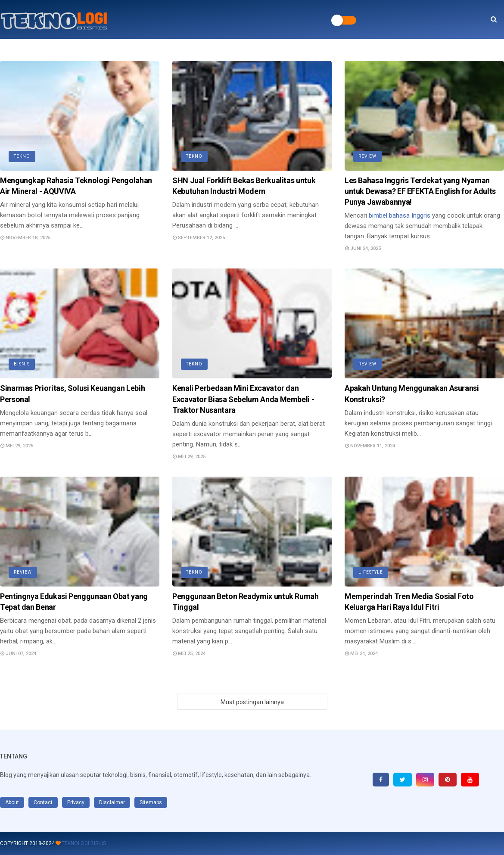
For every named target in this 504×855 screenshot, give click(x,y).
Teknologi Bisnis (84, 843)
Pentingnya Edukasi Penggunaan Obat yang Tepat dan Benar (74, 602)
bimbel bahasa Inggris (400, 215)
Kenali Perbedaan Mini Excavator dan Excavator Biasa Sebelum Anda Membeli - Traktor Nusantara (243, 399)
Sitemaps (151, 802)
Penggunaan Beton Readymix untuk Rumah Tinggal (246, 602)
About (12, 802)
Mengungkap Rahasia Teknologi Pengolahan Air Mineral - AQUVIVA (76, 186)
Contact (43, 802)
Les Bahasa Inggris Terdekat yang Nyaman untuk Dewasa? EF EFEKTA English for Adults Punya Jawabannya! (420, 191)
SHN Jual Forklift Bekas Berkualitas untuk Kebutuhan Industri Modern (244, 186)
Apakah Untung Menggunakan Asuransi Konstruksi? (412, 393)
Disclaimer (112, 802)
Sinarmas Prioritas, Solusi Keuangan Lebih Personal (72, 393)
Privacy (76, 802)
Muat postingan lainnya (252, 702)
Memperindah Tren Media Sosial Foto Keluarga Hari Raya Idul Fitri (409, 602)
